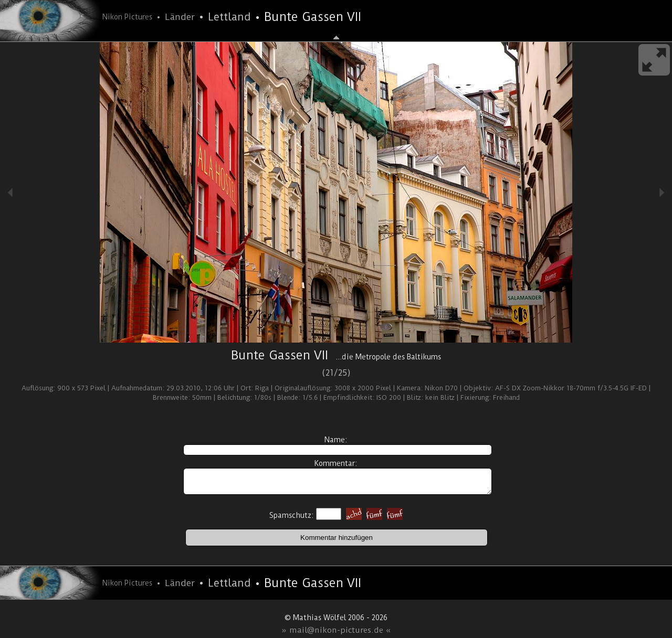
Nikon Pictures (127, 17)
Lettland (229, 17)
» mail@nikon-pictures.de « (336, 630)
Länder (180, 17)
